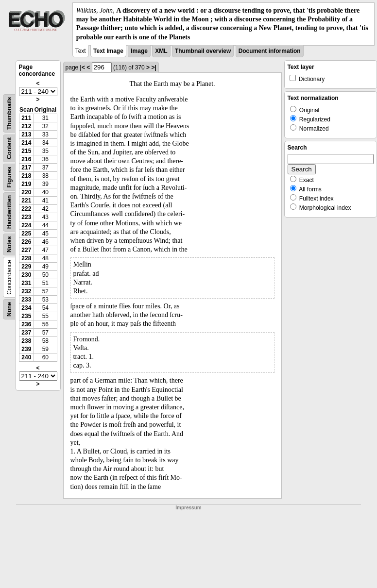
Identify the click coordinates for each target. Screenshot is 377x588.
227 (26, 250)
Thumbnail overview (203, 51)
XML (161, 51)
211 (26, 118)
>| (154, 67)
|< (83, 67)
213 (26, 134)
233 (26, 300)
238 (26, 341)
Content (9, 148)
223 (26, 217)
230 (26, 275)
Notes (9, 244)
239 (26, 349)
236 (26, 324)
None (9, 309)
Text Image (108, 51)
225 (26, 234)
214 (26, 143)
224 (26, 225)
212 (26, 126)
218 (26, 176)
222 (26, 209)
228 (26, 258)
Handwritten (9, 212)
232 (26, 291)
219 (26, 184)
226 (26, 242)
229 (26, 267)
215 (26, 151)
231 (26, 283)
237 (26, 333)
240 (26, 357)
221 (26, 201)
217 (26, 168)
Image (139, 51)
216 (26, 159)
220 (26, 192)
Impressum (188, 508)
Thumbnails (9, 113)
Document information (270, 51)
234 (26, 308)
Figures (9, 177)
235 (26, 316)
